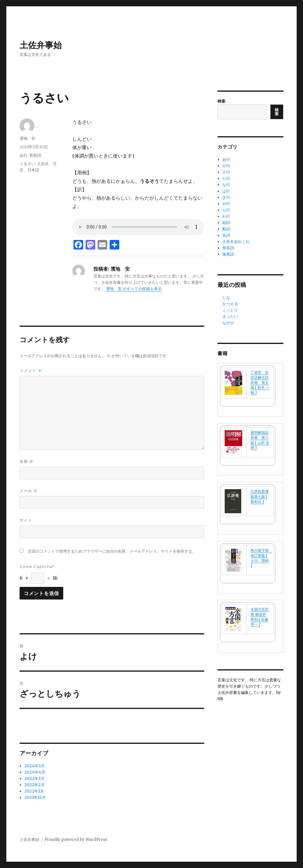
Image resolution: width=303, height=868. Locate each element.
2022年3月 (34, 779)
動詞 (226, 229)
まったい (230, 316)
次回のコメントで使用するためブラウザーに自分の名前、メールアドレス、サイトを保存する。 (112, 551)
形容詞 (35, 155)
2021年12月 (35, 797)
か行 (226, 166)
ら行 (226, 210)
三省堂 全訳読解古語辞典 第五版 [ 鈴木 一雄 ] (260, 382)
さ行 (226, 172)
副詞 (226, 223)
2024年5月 (34, 766)
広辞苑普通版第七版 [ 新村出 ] (260, 497)
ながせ (228, 323)
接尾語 (228, 254)
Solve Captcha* (37, 566)
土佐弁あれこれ (236, 242)
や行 (226, 204)
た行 (226, 178)
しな (226, 298)
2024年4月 (35, 772)
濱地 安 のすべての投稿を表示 (134, 289)
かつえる (230, 304)
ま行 (226, 197)
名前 (27, 461)
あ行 (23, 155)
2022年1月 (34, 791)
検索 (221, 101)
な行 (226, 185)
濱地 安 (27, 138)
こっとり (230, 310)
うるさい (27, 164)
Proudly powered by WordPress (76, 840)
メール (29, 491)
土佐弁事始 (41, 45)
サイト (26, 520)
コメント (31, 371)
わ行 (226, 216)
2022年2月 (34, 785)
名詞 (226, 235)
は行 (226, 191)
